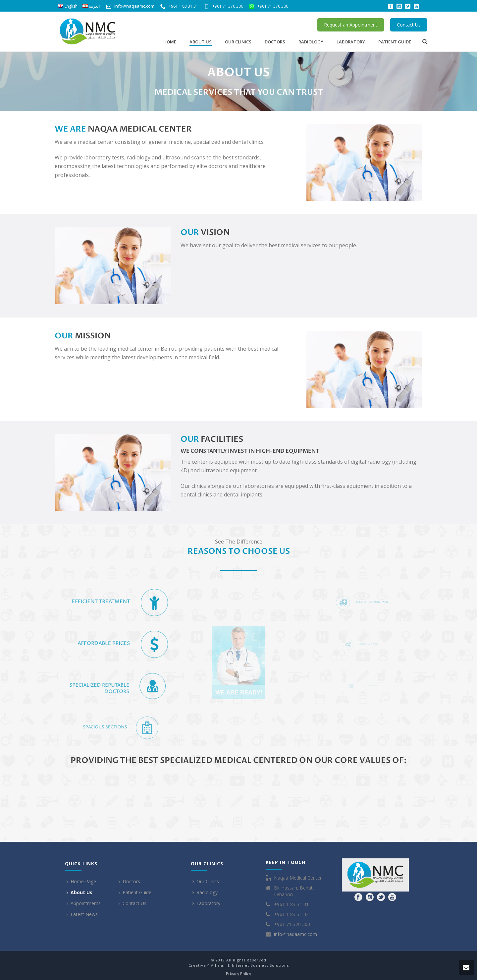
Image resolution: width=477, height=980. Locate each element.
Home (170, 42)
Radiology (311, 42)
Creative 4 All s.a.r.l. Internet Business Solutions (239, 965)
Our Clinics (238, 42)
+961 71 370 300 (224, 6)
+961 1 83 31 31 (179, 6)
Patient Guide (395, 42)
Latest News (82, 914)
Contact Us (409, 25)
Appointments (84, 903)
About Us (201, 42)
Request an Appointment (351, 25)
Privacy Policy (238, 974)
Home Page (81, 881)
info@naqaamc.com (134, 6)
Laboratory (351, 42)
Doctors (275, 42)
